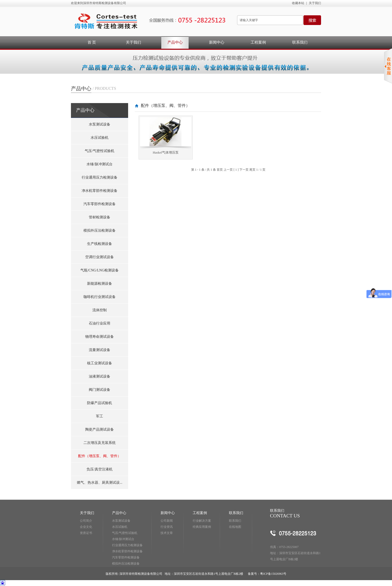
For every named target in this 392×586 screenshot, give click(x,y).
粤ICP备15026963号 (273, 574)
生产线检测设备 (100, 244)
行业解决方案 (202, 521)
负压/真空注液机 (100, 469)
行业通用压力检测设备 (100, 177)
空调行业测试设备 (100, 257)
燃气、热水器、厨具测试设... (100, 483)
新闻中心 (217, 42)
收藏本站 (298, 3)
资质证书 (86, 533)
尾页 (252, 170)
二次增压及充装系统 (100, 443)
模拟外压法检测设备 (100, 230)
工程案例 (258, 42)
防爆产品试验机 (100, 403)
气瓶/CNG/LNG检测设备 (100, 270)
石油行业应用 (100, 323)
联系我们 (300, 42)
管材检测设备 (100, 217)
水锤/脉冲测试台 (100, 164)
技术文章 (167, 533)
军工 (100, 416)
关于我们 (315, 3)
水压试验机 (100, 138)
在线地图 (235, 527)
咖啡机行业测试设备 (100, 297)
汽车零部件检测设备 (100, 204)
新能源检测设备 (100, 284)
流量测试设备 (100, 350)
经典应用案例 (202, 527)
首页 (220, 170)
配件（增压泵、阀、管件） (100, 456)
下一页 (244, 170)
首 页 (92, 42)
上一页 (228, 170)
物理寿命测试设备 (100, 337)
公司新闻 (167, 521)
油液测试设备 (100, 376)
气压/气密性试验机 (100, 151)
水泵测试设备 (100, 124)
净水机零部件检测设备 (100, 191)
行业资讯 (167, 527)
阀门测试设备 (100, 390)
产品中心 (175, 42)
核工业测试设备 (100, 363)
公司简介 (86, 521)
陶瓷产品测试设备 (100, 429)
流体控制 (100, 310)
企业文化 (86, 527)
